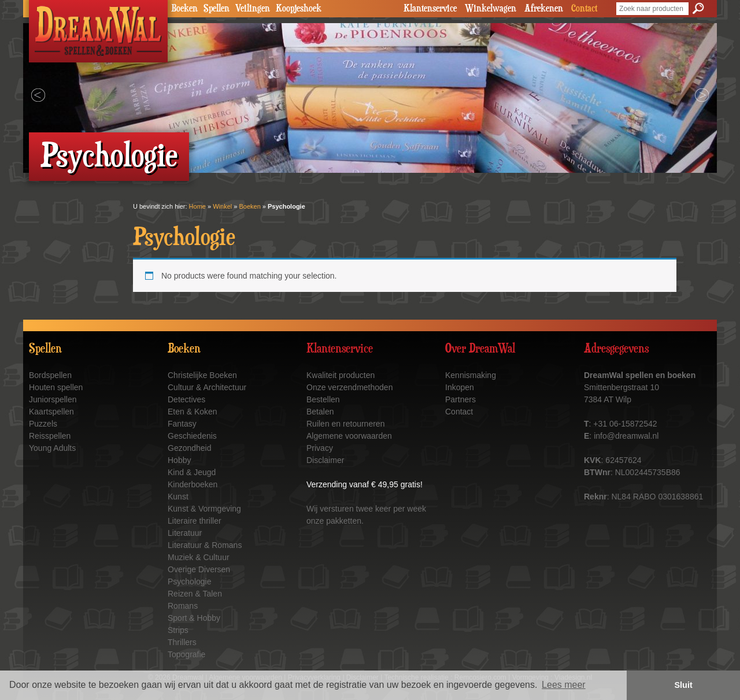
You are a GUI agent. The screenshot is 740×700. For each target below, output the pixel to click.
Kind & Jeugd (192, 472)
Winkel (222, 206)
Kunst (178, 497)
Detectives (186, 399)
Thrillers (182, 642)
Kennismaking (471, 375)
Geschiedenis (192, 436)
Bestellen (323, 399)
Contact (584, 9)
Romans (183, 606)
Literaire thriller (195, 521)
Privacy (320, 448)
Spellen (217, 9)
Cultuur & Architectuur (207, 387)
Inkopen (460, 387)
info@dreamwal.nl (626, 436)
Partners (460, 399)
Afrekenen (544, 9)
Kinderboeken (193, 484)
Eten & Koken (193, 412)
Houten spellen (56, 387)
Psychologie (190, 582)
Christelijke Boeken (202, 375)
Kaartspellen (51, 412)
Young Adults (52, 448)
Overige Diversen (199, 569)
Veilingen (253, 9)
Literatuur (185, 533)
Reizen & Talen (195, 594)
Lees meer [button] (564, 685)
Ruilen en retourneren (345, 424)
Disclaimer (325, 460)
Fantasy (182, 424)
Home (197, 206)
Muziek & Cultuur (199, 557)
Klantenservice (430, 9)
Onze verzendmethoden (349, 387)
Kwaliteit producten (341, 375)
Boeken (184, 9)
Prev (38, 95)
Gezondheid (190, 448)
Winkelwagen (491, 9)
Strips (178, 630)
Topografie (186, 654)
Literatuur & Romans (205, 545)
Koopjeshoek (299, 9)
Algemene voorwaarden (349, 436)
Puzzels (43, 424)
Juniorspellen (53, 399)
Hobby (179, 460)
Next (702, 95)
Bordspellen (50, 375)
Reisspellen (50, 436)
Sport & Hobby (194, 618)
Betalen (320, 412)
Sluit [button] (684, 685)
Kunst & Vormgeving (204, 509)
